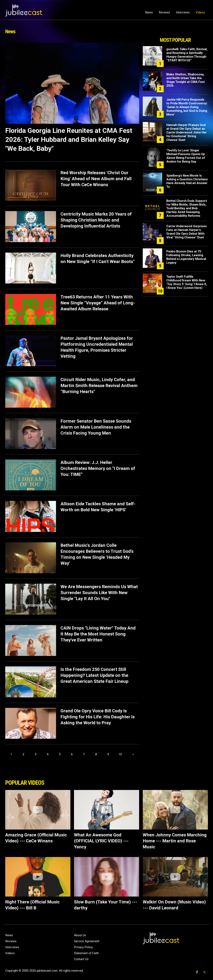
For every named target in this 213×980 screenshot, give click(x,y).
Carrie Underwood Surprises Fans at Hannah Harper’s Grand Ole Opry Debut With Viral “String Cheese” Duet (187, 232)
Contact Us (81, 959)
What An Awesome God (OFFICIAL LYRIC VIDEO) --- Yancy (101, 841)
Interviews (183, 12)
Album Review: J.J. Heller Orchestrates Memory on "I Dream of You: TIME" (98, 468)
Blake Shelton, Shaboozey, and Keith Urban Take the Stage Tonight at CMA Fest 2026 (186, 80)
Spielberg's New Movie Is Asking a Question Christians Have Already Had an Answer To (187, 181)
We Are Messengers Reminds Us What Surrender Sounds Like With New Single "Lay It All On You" (99, 593)
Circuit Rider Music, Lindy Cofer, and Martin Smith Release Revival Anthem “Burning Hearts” (99, 386)
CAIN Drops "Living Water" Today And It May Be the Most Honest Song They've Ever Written (98, 634)
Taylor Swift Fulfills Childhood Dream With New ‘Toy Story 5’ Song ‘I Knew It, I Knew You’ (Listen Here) (187, 282)
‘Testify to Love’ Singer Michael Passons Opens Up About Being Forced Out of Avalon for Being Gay (186, 156)
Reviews (164, 12)
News (149, 12)
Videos (200, 12)
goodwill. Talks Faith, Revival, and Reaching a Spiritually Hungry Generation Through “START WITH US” (187, 55)
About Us (80, 935)
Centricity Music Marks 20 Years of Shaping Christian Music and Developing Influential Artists (96, 220)
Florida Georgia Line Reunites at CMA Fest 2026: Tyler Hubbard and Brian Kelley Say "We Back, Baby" (69, 139)
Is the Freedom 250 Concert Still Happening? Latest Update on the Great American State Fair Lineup (94, 675)
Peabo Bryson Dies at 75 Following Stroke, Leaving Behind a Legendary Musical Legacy (186, 257)
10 (120, 754)
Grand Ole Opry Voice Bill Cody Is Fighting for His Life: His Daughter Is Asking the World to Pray (98, 717)
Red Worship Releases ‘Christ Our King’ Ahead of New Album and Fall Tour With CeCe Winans (96, 179)
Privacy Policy (83, 947)
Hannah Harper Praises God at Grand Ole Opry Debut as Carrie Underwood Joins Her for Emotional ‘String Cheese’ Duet (187, 132)
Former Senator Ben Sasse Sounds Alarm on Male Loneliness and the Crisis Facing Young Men (96, 427)
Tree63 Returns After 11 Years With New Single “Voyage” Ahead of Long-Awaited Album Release (98, 303)
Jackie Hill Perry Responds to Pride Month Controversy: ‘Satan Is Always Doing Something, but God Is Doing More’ (187, 107)
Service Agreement (87, 941)
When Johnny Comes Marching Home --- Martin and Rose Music (175, 841)
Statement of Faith (86, 953)
